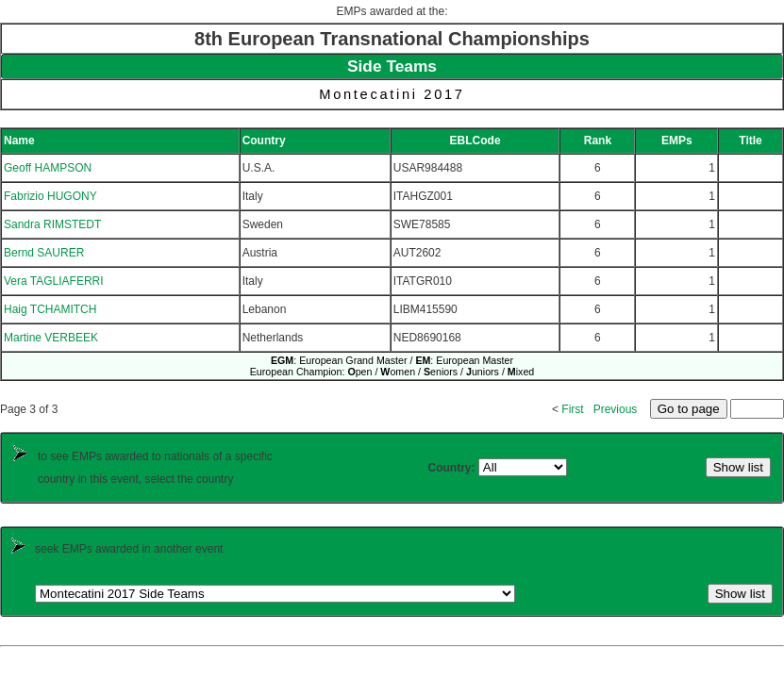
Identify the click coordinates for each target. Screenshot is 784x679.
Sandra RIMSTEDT (52, 224)
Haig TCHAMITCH (50, 309)
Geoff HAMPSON (48, 168)
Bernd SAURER (44, 253)
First (572, 409)
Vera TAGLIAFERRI (54, 281)
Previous (616, 409)
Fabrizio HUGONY (50, 196)
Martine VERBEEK (51, 338)
